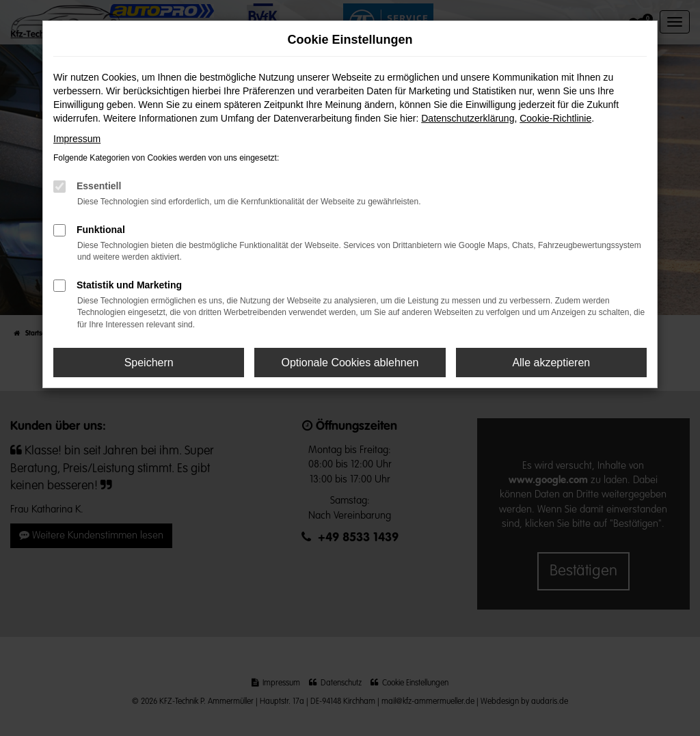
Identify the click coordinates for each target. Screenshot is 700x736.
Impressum (77, 139)
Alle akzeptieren (551, 363)
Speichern (149, 363)
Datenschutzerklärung (468, 118)
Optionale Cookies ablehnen (350, 363)
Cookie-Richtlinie (555, 118)
